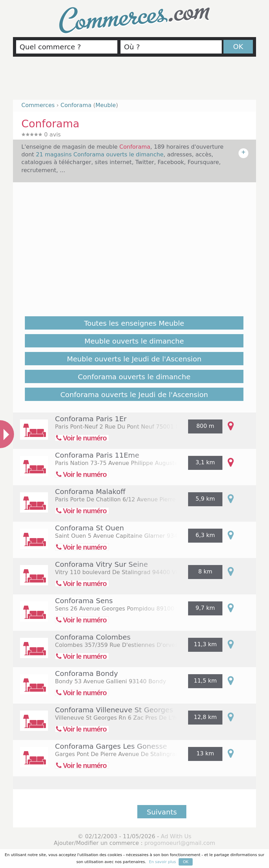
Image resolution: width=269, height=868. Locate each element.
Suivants (162, 812)
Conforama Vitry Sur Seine (101, 564)
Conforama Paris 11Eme (97, 455)
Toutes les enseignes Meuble (134, 323)
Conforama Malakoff (90, 492)
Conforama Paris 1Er (91, 419)
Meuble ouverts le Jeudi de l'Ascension (134, 359)
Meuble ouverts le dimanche (134, 341)
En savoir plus (162, 862)
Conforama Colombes (93, 637)
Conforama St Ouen (89, 528)
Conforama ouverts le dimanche (134, 377)
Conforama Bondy (87, 673)
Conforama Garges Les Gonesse (111, 746)
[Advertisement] (134, 81)
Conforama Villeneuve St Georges (114, 710)
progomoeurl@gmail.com (180, 843)
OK (238, 47)
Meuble (105, 105)
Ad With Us (176, 836)
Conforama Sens (84, 601)
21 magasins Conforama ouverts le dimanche (99, 154)
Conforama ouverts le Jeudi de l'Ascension (134, 395)
